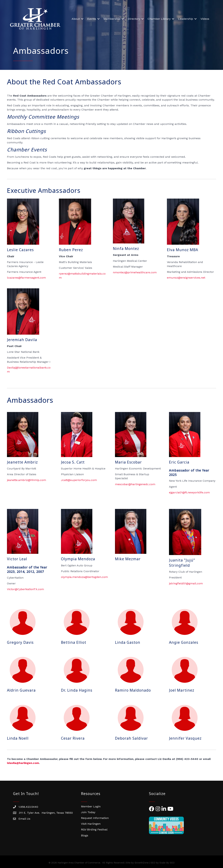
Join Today (88, 812)
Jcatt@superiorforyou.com (79, 480)
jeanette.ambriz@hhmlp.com (26, 480)
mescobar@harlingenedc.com (135, 484)
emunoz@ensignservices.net (186, 278)
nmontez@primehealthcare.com (135, 272)
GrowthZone (142, 863)
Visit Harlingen (91, 824)
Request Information (95, 818)
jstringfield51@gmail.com (186, 583)
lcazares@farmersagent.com (26, 278)
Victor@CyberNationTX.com (25, 589)
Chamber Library (159, 19)
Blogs (85, 835)
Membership (112, 19)
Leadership (186, 19)
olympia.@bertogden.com (84, 577)
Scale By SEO (167, 863)
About (76, 19)
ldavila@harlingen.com (23, 763)
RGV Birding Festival (94, 829)
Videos (205, 19)
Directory (134, 19)
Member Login (91, 806)
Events (92, 19)
